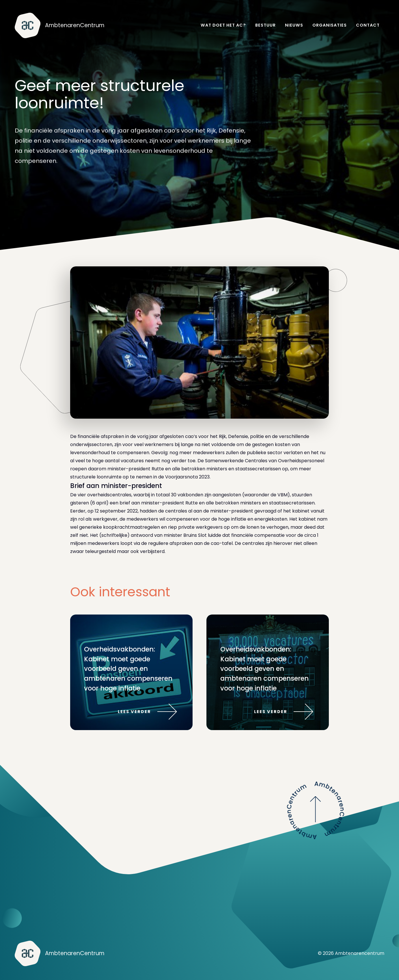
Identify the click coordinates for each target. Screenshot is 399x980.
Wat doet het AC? (223, 25)
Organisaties (330, 25)
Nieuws (294, 25)
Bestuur (265, 25)
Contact (368, 25)
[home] (60, 25)
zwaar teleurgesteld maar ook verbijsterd (117, 551)
